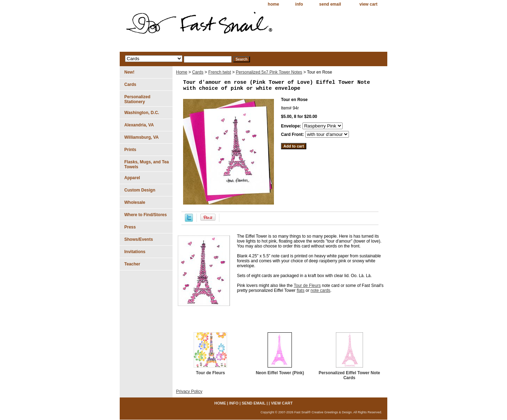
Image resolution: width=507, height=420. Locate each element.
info (299, 4)
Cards (198, 72)
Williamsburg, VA (142, 137)
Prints (130, 150)
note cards (320, 290)
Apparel (132, 178)
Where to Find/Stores (146, 215)
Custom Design (140, 190)
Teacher (132, 264)
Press (130, 227)
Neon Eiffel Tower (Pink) (280, 373)
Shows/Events (139, 239)
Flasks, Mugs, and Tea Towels (146, 164)
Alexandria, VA (139, 125)
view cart (368, 4)
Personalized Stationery (137, 99)
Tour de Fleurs (307, 286)
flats (301, 290)
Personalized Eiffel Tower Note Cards (349, 375)
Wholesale (135, 202)
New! (129, 72)
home (274, 4)
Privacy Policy (189, 391)
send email (330, 4)
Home (182, 72)
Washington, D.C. (142, 113)
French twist (220, 72)
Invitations (135, 252)
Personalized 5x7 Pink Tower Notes (269, 72)
